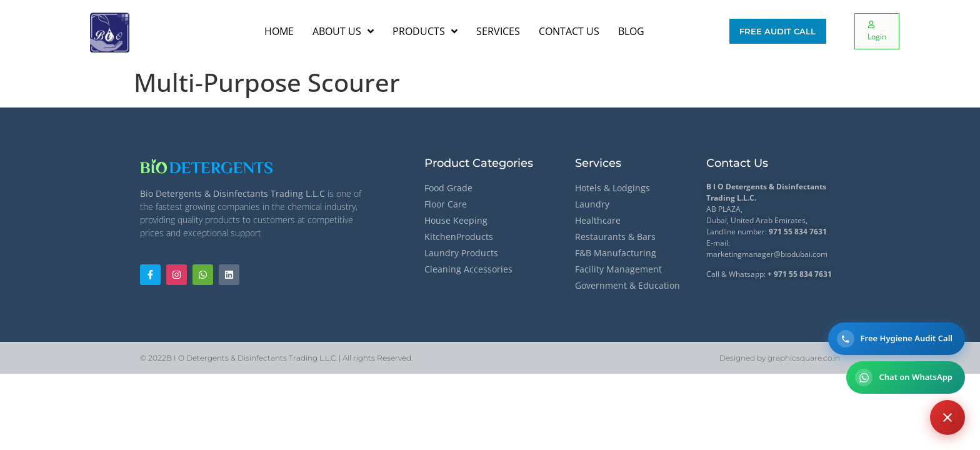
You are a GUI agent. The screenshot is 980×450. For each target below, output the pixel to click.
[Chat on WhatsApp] (906, 377)
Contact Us (737, 163)
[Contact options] (947, 417)
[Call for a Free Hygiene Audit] (897, 339)
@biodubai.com (801, 254)
